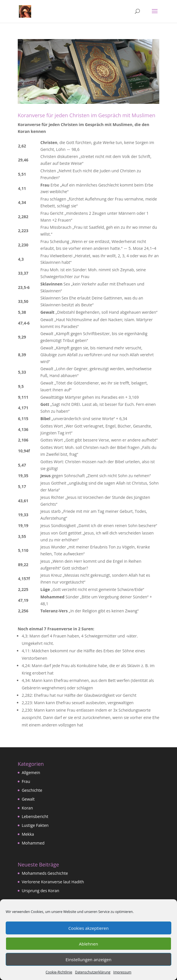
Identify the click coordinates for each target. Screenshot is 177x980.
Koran (27, 808)
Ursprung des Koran (40, 891)
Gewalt (28, 799)
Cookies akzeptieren (88, 928)
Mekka (28, 834)
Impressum (122, 972)
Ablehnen (88, 944)
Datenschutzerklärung (93, 972)
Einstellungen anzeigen (88, 959)
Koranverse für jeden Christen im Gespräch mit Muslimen (86, 115)
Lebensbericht (35, 816)
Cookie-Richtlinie (59, 972)
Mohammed (33, 843)
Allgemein (31, 773)
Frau (26, 781)
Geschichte (32, 790)
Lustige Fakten (35, 825)
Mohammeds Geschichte (45, 873)
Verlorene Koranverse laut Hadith (53, 882)
